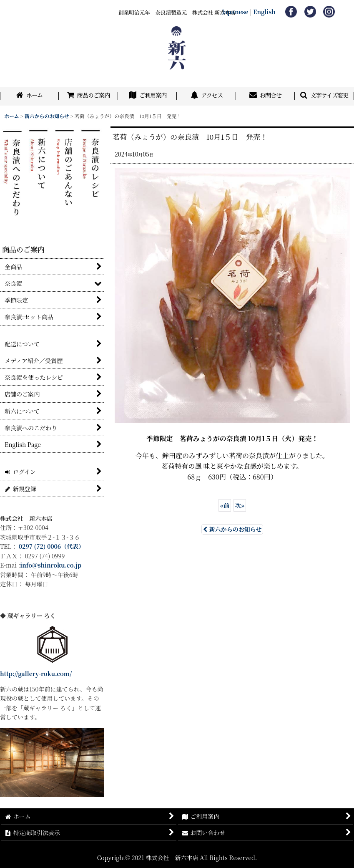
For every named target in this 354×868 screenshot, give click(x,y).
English (264, 12)
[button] (324, 96)
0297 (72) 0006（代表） (52, 546)
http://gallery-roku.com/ (36, 674)
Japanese (235, 12)
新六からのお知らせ (232, 529)
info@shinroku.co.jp (51, 565)
